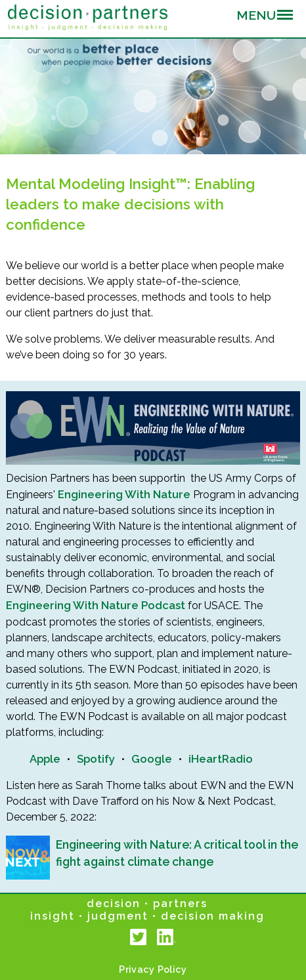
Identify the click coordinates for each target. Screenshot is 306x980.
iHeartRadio (221, 759)
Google (152, 759)
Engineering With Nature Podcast (96, 605)
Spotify (96, 759)
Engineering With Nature (124, 494)
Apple (45, 759)
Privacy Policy (153, 969)
